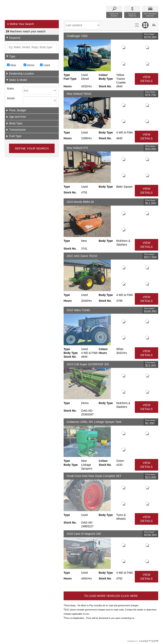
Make (10, 89)
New (11, 65)
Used (45, 65)
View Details (146, 79)
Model (11, 98)
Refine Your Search (20, 24)
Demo (29, 65)
